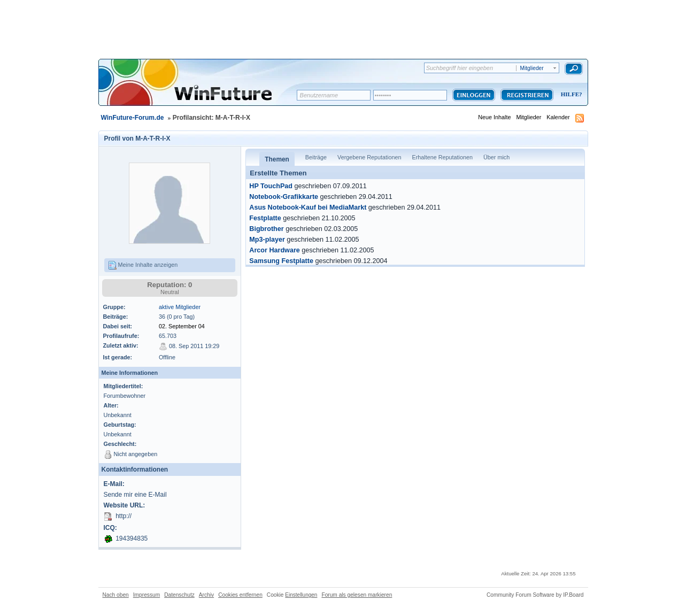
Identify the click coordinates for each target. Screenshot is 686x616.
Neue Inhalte (494, 117)
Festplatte (265, 218)
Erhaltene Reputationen (442, 157)
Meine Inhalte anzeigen (143, 265)
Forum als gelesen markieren (357, 595)
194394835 (132, 538)
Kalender (558, 117)
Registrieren (527, 95)
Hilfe (570, 94)
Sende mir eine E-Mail (135, 495)
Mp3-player (267, 240)
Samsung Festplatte (281, 261)
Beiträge (316, 157)
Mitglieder (529, 117)
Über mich (496, 157)
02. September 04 (182, 326)
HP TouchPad (271, 186)
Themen (277, 159)
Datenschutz (179, 595)
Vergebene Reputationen (369, 157)
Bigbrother (266, 229)
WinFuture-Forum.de (133, 118)
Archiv (206, 595)
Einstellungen (301, 595)
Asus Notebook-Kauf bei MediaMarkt (308, 207)
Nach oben (116, 595)
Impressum (147, 595)
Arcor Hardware (275, 250)
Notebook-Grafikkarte (284, 197)
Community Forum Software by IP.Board (535, 595)
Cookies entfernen (240, 595)
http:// (124, 516)
